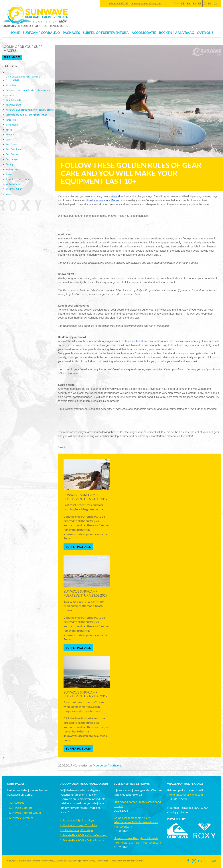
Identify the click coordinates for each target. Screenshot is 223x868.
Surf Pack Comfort (21, 808)
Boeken (166, 33)
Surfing (10, 164)
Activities (11, 85)
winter (9, 194)
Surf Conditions (14, 149)
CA (216, 3)
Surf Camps (12, 144)
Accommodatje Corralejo (78, 820)
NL (210, 3)
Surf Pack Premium (21, 818)
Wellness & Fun (14, 189)
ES (194, 3)
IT (205, 3)
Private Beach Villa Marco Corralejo (85, 835)
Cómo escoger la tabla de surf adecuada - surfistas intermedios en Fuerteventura (136, 822)
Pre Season (12, 125)
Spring (9, 130)
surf (8, 140)
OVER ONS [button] (205, 33)
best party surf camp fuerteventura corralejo (29, 90)
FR (200, 3)
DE (183, 3)
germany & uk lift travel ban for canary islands (30, 110)
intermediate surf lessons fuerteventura (27, 115)
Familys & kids (13, 100)
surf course (96, 765)
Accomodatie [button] (144, 33)
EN (189, 3)
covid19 (10, 95)
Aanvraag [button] (185, 33)
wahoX (140, 861)
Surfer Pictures (78, 547)
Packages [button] (71, 33)
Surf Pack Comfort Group (25, 813)
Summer (10, 134)
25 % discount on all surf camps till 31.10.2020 (24, 78)
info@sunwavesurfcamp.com (146, 3)
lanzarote (11, 120)
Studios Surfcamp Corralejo (80, 825)
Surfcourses (17, 802)
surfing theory (113, 765)
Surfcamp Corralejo (41, 33)
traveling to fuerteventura (20, 179)
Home (15, 33)
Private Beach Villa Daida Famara (83, 840)
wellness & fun (13, 184)
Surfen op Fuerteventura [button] (106, 33)
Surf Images (12, 57)
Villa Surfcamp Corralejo (78, 830)
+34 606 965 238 (119, 3)
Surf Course (12, 154)
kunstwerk (121, 861)
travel (9, 174)
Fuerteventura (14, 105)
